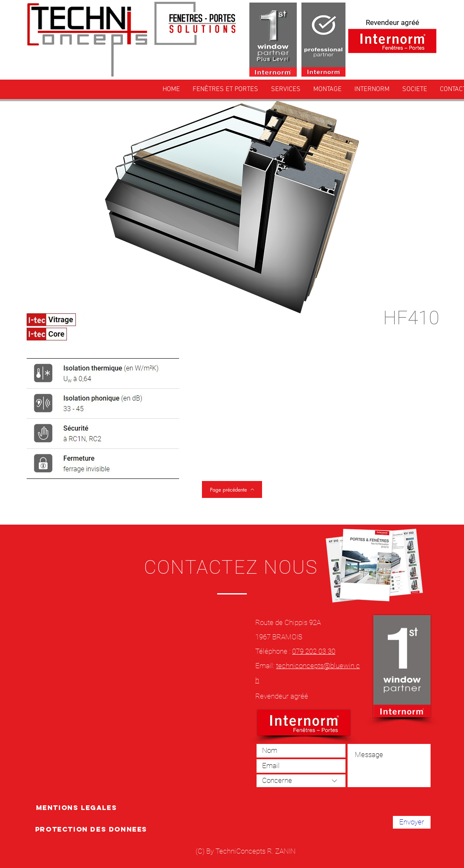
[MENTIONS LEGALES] (76, 807)
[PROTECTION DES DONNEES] (91, 829)
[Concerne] (301, 781)
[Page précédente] (232, 489)
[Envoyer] (412, 822)
